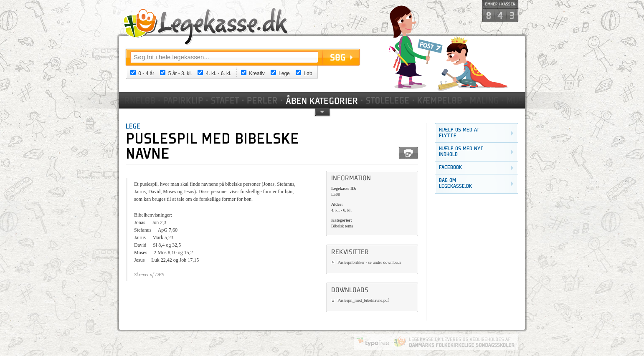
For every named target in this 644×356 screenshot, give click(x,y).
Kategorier (322, 100)
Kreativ (257, 73)
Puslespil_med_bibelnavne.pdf (363, 300)
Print (408, 153)
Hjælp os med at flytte (459, 133)
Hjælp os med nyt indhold (461, 152)
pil (322, 111)
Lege (284, 73)
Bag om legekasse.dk (455, 183)
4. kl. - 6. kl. (219, 73)
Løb (308, 73)
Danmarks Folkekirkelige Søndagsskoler (454, 342)
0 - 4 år (146, 73)
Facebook (450, 168)
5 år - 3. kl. (180, 73)
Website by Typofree (373, 342)
